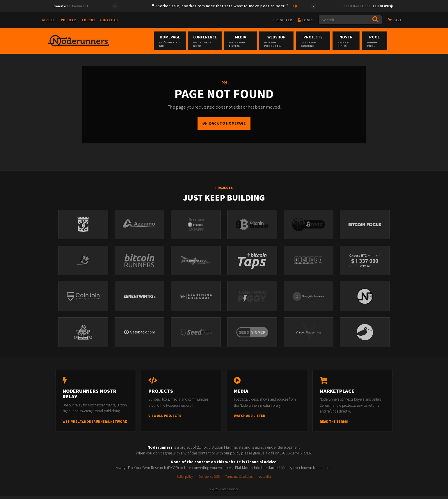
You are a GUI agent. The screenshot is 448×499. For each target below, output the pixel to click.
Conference (204, 41)
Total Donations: (368, 6)
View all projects (165, 419)
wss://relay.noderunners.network (95, 425)
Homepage (165, 41)
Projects (325, 41)
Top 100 (88, 20)
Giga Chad (109, 20)
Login (305, 20)
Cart (395, 20)
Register (282, 20)
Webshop (284, 41)
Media (243, 41)
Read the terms (334, 425)
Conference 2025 (209, 480)
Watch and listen (250, 419)
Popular (68, 20)
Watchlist (265, 480)
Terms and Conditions (239, 480)
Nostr (362, 41)
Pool (394, 41)
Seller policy (185, 480)
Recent (49, 20)
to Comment (71, 6)
